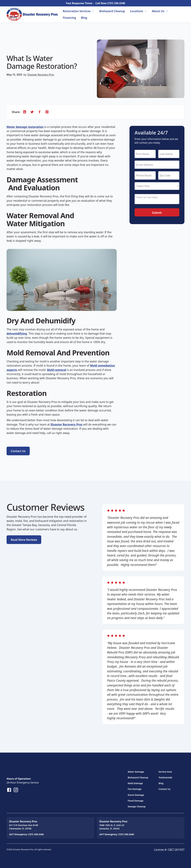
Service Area (165, 772)
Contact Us (164, 789)
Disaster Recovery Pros (41, 75)
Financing (69, 18)
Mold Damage (135, 783)
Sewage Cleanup (137, 806)
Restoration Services (77, 11)
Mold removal (57, 370)
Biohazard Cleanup (112, 11)
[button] (79, 11)
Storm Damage (136, 795)
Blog (84, 18)
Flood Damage (136, 801)
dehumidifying (17, 333)
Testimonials (165, 777)
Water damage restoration (25, 127)
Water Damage (136, 772)
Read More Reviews (24, 540)
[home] (32, 14)
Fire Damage (135, 789)
